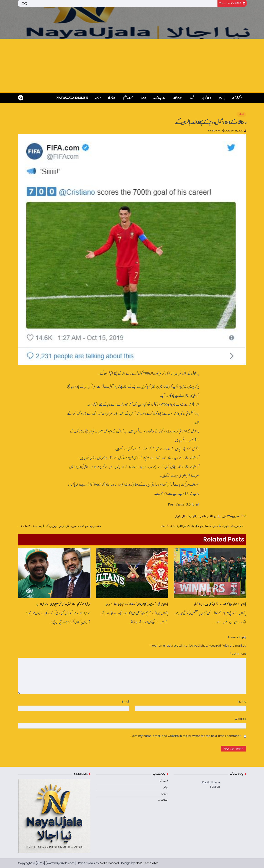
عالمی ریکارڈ (199, 516)
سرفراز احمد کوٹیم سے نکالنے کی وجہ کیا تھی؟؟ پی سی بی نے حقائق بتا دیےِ (63, 604)
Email (126, 702)
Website (240, 719)
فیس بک (164, 781)
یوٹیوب (165, 793)
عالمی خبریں (206, 98)
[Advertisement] (132, 65)
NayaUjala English (72, 98)
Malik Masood (109, 863)
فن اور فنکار (178, 98)
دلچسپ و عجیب (159, 98)
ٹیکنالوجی (112, 98)
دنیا (220, 516)
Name (242, 702)
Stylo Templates (147, 863)
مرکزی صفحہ (237, 98)
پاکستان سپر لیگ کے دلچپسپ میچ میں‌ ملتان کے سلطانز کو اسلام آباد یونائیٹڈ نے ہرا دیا (137, 604)
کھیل (192, 98)
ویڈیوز (98, 98)
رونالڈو (212, 516)
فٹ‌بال (186, 516)
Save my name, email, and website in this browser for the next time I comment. (185, 736)
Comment (238, 654)
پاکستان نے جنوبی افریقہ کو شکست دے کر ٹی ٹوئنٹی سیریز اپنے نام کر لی (220, 604)
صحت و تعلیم (128, 98)
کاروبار (143, 98)
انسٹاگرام (163, 800)
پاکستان (222, 98)
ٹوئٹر (166, 787)
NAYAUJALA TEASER (210, 785)
